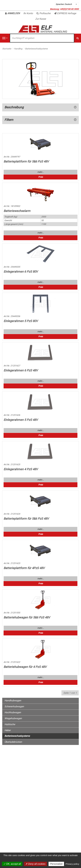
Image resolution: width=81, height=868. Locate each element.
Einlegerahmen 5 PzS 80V (21, 321)
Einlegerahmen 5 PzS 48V (21, 420)
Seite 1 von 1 (70, 693)
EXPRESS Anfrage (65, 13)
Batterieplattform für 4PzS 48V (24, 568)
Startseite (7, 49)
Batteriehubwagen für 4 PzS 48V (25, 667)
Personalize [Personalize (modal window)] (56, 864)
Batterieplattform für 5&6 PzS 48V (26, 161)
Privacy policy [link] (72, 864)
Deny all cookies (35, 864)
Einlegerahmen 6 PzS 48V (21, 370)
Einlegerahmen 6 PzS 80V (21, 272)
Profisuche (43, 13)
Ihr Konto (28, 13)
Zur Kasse (41, 19)
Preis (41, 177)
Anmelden (12, 13)
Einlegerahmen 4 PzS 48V (21, 469)
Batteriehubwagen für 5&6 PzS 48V (27, 617)
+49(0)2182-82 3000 (69, 9)
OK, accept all (12, 864)
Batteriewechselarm (17, 211)
